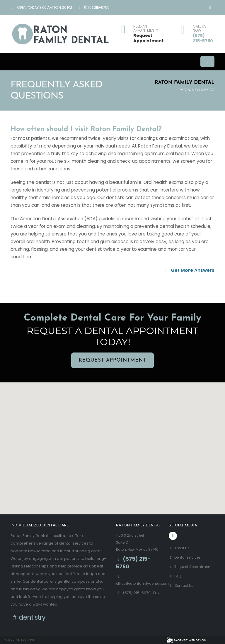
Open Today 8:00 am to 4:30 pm (41, 7)
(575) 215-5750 (94, 7)
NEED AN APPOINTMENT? (146, 29)
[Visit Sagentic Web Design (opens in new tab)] (186, 640)
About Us (180, 548)
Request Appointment (149, 38)
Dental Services (186, 557)
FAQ (175, 583)
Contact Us (182, 593)
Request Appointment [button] (112, 360)
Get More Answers (189, 270)
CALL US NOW (200, 29)
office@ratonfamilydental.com (145, 590)
